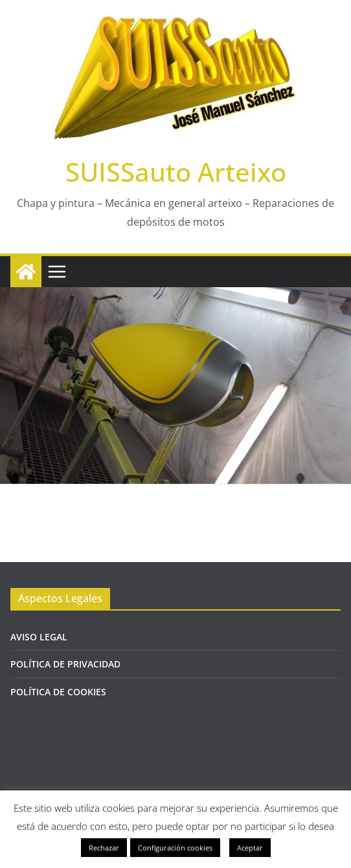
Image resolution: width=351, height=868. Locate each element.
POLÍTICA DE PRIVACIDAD (65, 664)
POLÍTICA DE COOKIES (58, 692)
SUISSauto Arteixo (176, 172)
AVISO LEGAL (39, 637)
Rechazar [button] (104, 848)
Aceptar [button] (250, 848)
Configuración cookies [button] (175, 848)
